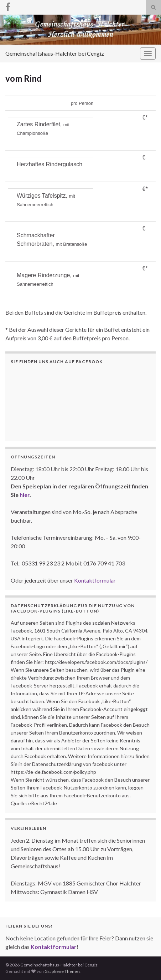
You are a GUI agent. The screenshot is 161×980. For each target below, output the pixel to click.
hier (25, 495)
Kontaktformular (95, 580)
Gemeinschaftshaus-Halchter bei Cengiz (55, 53)
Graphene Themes (63, 971)
